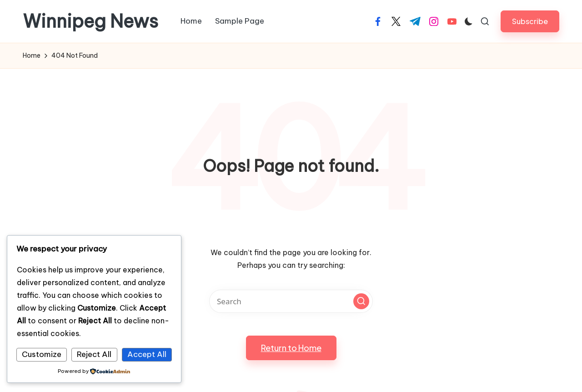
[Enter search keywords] (291, 301)
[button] (530, 21)
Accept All (147, 354)
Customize (42, 354)
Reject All (94, 354)
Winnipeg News (90, 21)
